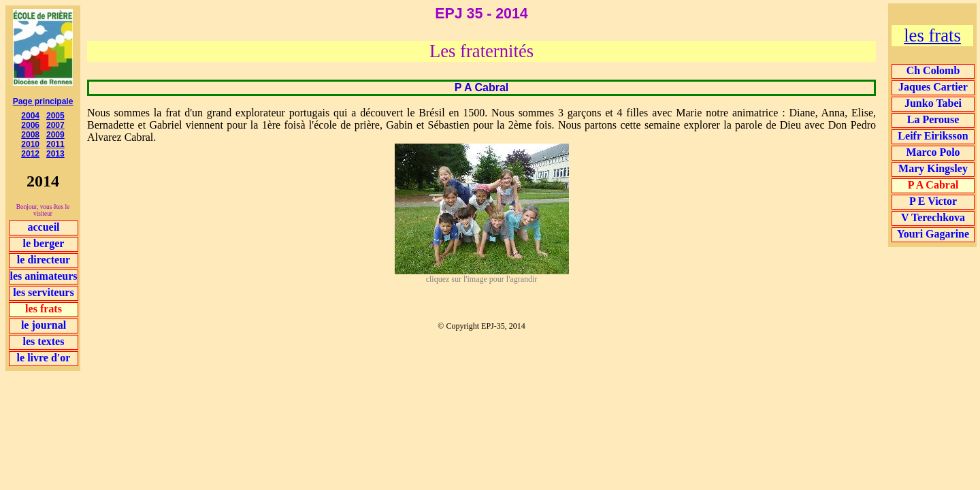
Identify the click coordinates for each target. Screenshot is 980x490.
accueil (43, 227)
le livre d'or (44, 358)
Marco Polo (933, 152)
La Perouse (933, 119)
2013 (55, 154)
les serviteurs (43, 292)
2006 (30, 125)
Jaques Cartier (933, 87)
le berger (44, 243)
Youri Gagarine (933, 234)
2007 (55, 125)
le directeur (44, 260)
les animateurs (43, 276)
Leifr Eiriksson (933, 136)
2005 (55, 116)
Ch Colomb (933, 70)
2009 (55, 135)
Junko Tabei (933, 103)
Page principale (43, 101)
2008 (30, 135)
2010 (30, 144)
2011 (55, 144)
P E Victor (933, 201)
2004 (30, 116)
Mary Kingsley (933, 168)
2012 (30, 154)
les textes (44, 341)
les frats (932, 35)
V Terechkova (933, 217)
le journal (44, 325)
